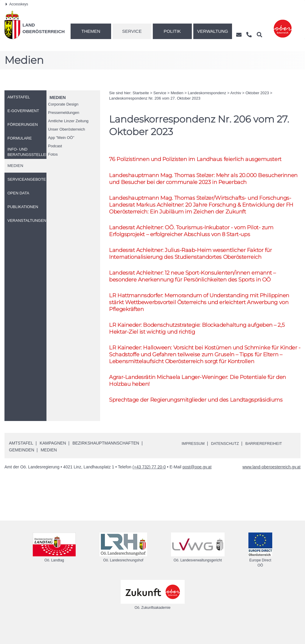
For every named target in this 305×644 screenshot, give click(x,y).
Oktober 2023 (257, 93)
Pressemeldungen (64, 113)
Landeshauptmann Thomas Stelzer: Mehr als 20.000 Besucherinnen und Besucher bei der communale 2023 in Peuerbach (203, 179)
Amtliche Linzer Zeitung (68, 121)
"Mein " (61, 138)
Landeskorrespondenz (207, 93)
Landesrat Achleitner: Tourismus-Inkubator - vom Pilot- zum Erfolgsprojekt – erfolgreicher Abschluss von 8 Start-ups (195, 241)
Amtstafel (21, 462)
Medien (57, 97)
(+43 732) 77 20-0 (149, 485)
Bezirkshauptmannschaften (106, 462)
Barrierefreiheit (271, 462)
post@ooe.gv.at (197, 485)
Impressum (194, 462)
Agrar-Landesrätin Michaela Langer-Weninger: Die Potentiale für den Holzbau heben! (201, 398)
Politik (172, 31)
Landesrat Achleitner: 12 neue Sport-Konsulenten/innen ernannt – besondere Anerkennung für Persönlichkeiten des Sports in (197, 289)
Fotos (53, 154)
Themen (91, 31)
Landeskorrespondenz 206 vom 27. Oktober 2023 (155, 98)
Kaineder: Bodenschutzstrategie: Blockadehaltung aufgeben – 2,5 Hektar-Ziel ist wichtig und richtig (201, 343)
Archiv (236, 93)
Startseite (141, 93)
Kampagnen (53, 462)
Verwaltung (213, 31)
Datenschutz (229, 462)
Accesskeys (17, 4)
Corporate (63, 104)
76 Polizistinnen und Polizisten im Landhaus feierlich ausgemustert (199, 159)
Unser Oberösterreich (66, 129)
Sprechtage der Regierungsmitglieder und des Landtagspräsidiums (200, 418)
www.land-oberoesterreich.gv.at (271, 485)
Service (132, 31)
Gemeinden (22, 469)
